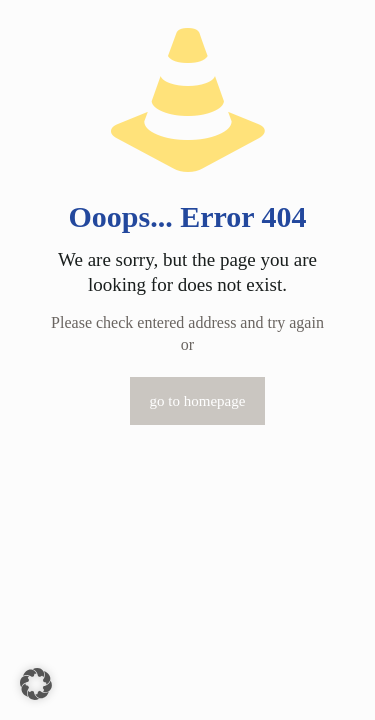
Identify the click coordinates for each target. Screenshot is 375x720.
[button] (36, 684)
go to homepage (198, 401)
